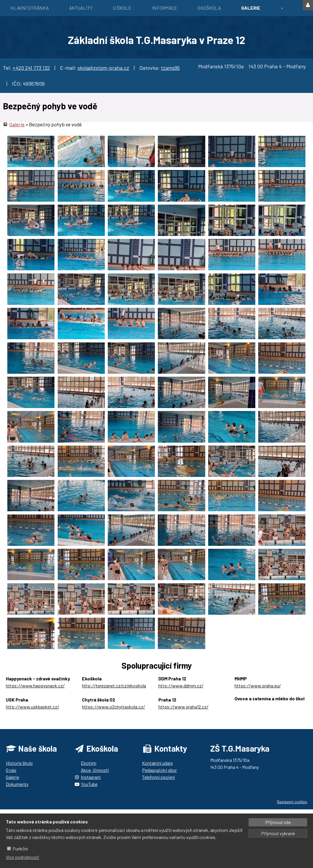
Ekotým (89, 763)
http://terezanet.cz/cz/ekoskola (114, 686)
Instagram (91, 777)
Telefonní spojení (158, 777)
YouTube (89, 784)
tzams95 (170, 68)
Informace (164, 8)
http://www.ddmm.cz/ (181, 686)
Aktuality (81, 8)
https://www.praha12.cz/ (183, 707)
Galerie (251, 8)
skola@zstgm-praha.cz (103, 68)
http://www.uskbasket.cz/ (33, 707)
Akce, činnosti (95, 770)
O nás (11, 770)
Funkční (20, 849)
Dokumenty (17, 784)
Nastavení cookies (292, 802)
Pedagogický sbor (159, 770)
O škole (122, 8)
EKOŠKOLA (209, 8)
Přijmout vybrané (278, 833)
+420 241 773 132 (31, 68)
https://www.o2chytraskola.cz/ (113, 707)
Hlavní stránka (29, 8)
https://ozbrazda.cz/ (255, 705)
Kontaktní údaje (157, 763)
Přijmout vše (278, 822)
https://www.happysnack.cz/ (35, 686)
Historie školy (19, 763)
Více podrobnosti (23, 857)
